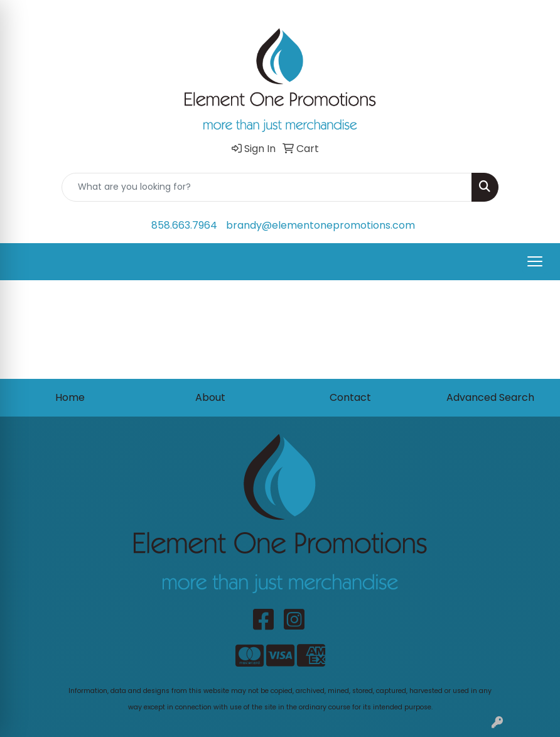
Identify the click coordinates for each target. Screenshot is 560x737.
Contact (350, 397)
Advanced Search (490, 397)
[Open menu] (535, 261)
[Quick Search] (267, 187)
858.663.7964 (184, 225)
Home (70, 397)
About (210, 397)
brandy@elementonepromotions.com (320, 225)
